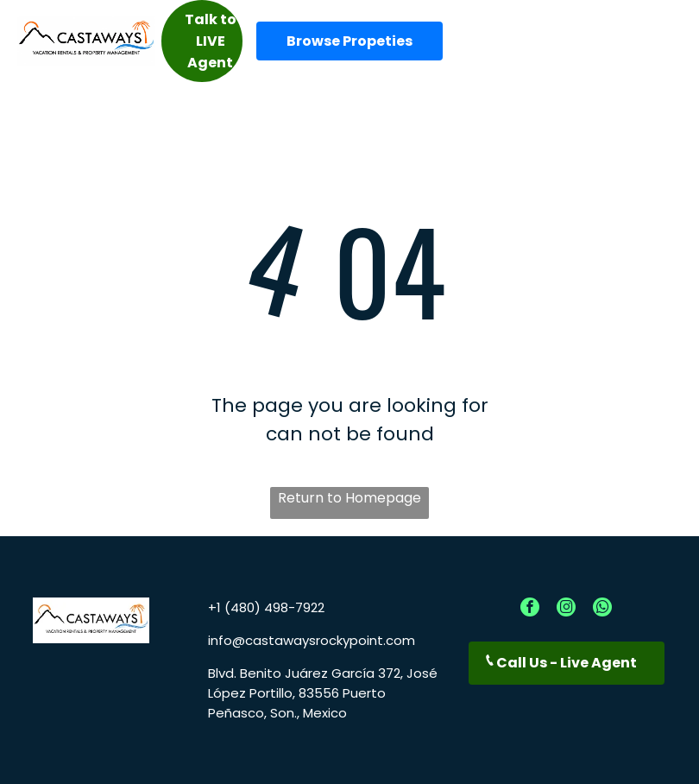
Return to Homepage (349, 498)
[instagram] (566, 609)
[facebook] (530, 609)
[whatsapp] (602, 609)
